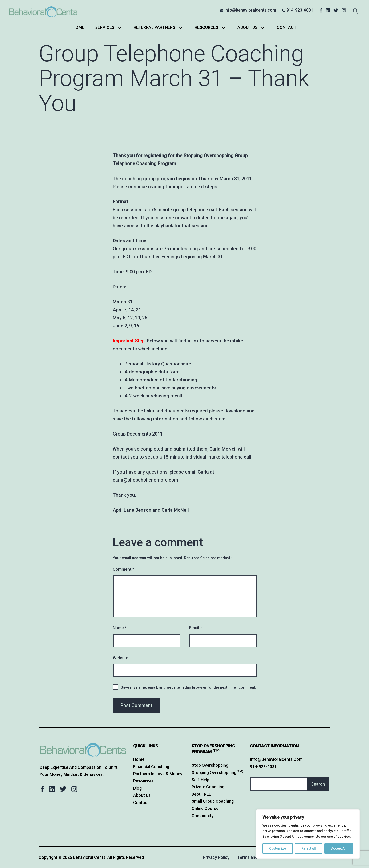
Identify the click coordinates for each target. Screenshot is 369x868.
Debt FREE (201, 794)
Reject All (309, 848)
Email (195, 628)
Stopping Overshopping (217, 772)
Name (120, 628)
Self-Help (200, 780)
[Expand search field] (356, 10)
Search (318, 784)
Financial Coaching (151, 767)
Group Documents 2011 (138, 434)
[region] (308, 834)
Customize (278, 848)
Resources (206, 27)
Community (203, 816)
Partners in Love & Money (158, 774)
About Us (247, 27)
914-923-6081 (300, 10)
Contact (287, 27)
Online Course (205, 808)
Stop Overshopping (210, 765)
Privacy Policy (216, 857)
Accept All (339, 848)
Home (78, 27)
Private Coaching (208, 787)
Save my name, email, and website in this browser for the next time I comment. (188, 687)
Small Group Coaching (213, 801)
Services (105, 27)
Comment (124, 569)
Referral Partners (154, 27)
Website (120, 658)
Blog (137, 788)
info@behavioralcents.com (250, 10)
